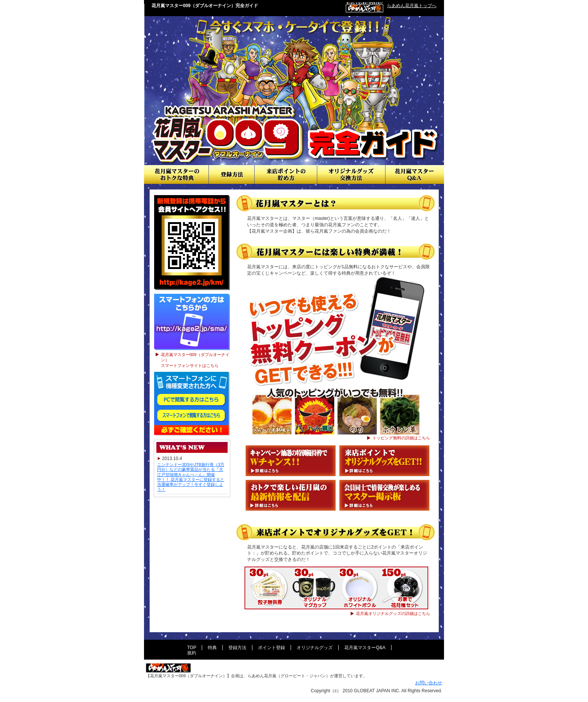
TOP (192, 648)
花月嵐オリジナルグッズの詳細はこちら (393, 613)
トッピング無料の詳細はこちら (401, 438)
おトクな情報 (176, 174)
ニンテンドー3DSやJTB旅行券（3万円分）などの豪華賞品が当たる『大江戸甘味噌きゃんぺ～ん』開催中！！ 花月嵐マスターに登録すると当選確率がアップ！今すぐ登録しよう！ (191, 477)
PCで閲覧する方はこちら (192, 400)
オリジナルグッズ (315, 648)
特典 (212, 648)
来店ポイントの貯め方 (286, 174)
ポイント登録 (271, 648)
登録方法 (231, 174)
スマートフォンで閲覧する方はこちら (192, 416)
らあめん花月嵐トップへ (412, 6)
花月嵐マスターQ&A (415, 174)
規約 (192, 653)
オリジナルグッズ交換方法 (351, 174)
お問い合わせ (429, 683)
